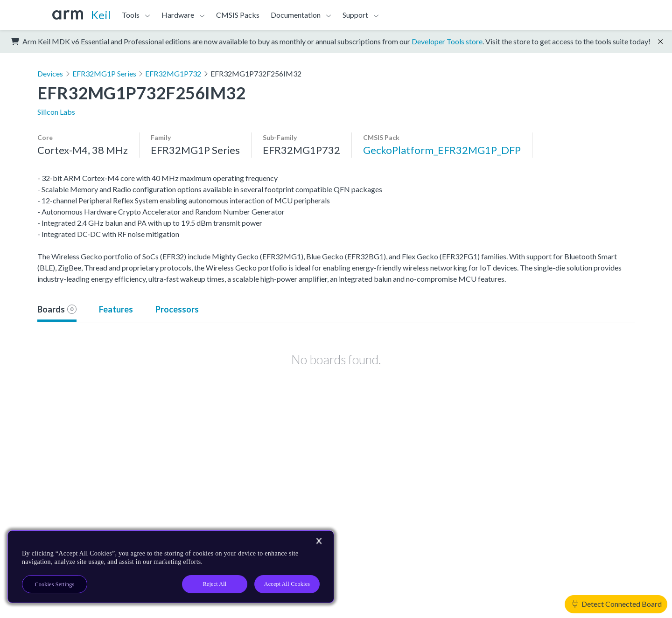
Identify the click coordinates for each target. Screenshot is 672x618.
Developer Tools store (447, 41)
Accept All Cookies (287, 584)
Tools (131, 15)
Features (116, 309)
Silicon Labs (56, 112)
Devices (50, 73)
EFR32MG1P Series (104, 73)
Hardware (178, 15)
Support (355, 15)
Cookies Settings (55, 584)
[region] (171, 567)
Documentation (296, 15)
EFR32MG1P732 (173, 73)
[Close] (319, 541)
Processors (177, 309)
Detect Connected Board (617, 604)
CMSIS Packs (238, 15)
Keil (101, 15)
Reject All (215, 584)
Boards (57, 309)
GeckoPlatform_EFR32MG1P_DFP (442, 150)
